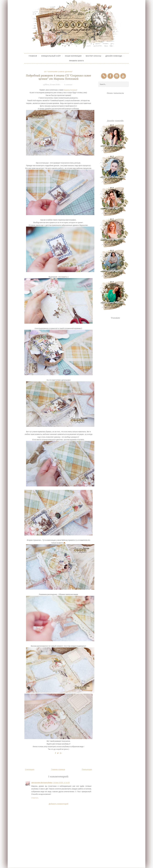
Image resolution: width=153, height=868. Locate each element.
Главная (33, 56)
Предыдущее (87, 769)
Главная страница (58, 769)
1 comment (68, 85)
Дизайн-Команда (114, 56)
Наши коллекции (73, 56)
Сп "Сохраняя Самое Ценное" (58, 72)
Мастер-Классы (93, 56)
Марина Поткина (70, 90)
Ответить (35, 798)
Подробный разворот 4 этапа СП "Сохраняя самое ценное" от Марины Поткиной (59, 77)
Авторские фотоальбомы (42, 782)
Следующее (30, 769)
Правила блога (76, 61)
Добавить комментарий (59, 804)
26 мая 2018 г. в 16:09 (61, 782)
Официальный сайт (51, 56)
